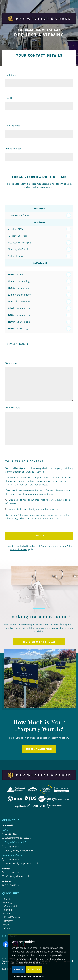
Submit (39, 536)
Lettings (7, 902)
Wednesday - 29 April (19, 242)
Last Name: (11, 98)
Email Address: (13, 126)
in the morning (18, 274)
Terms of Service (18, 549)
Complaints (8, 963)
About (6, 913)
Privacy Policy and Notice (22, 515)
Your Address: (12, 363)
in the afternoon (19, 295)
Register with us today (39, 642)
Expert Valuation (12, 917)
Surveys (7, 910)
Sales (6, 899)
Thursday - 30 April (18, 249)
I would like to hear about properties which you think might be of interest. (38, 501)
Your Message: (13, 407)
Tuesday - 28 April (18, 236)
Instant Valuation (39, 749)
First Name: (12, 75)
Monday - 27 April (17, 229)
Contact (7, 928)
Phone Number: (14, 149)
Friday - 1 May (15, 256)
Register (7, 921)
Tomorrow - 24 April (19, 215)
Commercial (9, 906)
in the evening (18, 328)
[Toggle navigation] (74, 4)
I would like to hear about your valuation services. (32, 509)
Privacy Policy (66, 546)
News (6, 924)
